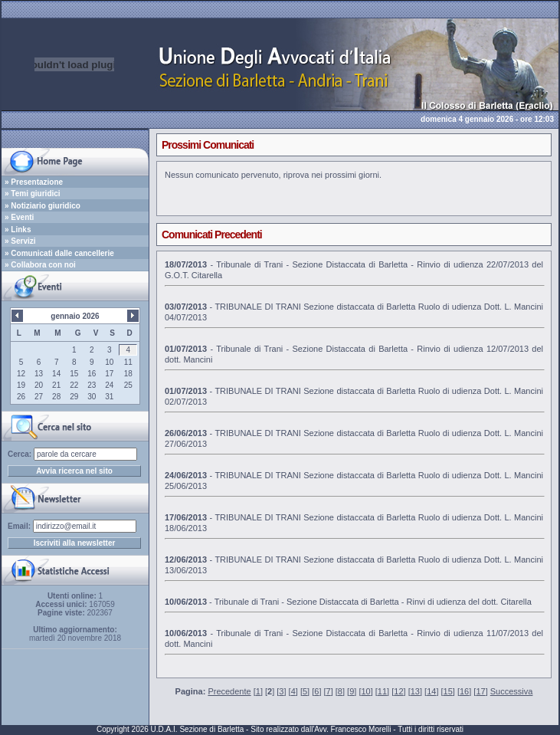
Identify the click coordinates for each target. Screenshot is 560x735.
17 (480, 691)
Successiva (512, 691)
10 (365, 691)
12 (398, 691)
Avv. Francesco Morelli (352, 729)
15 (448, 691)
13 (415, 691)
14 (431, 691)
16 (464, 691)
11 (382, 691)
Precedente (229, 691)
